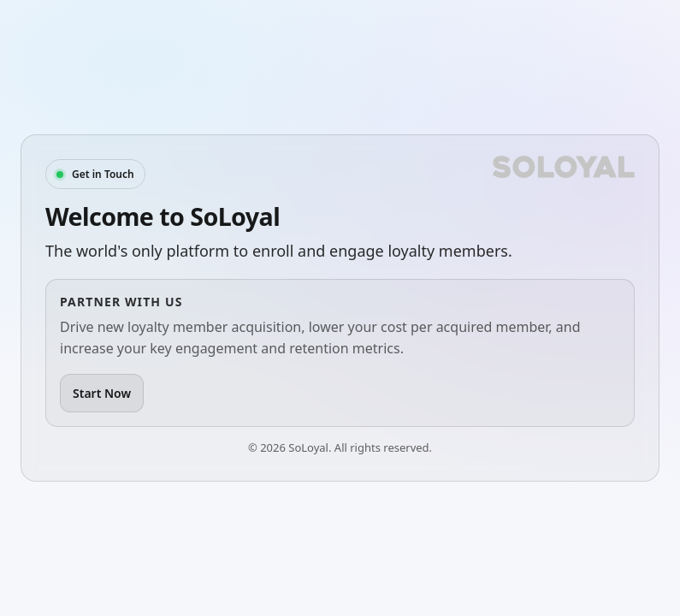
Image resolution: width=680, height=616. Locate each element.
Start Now (102, 393)
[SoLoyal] (564, 167)
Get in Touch (103, 174)
